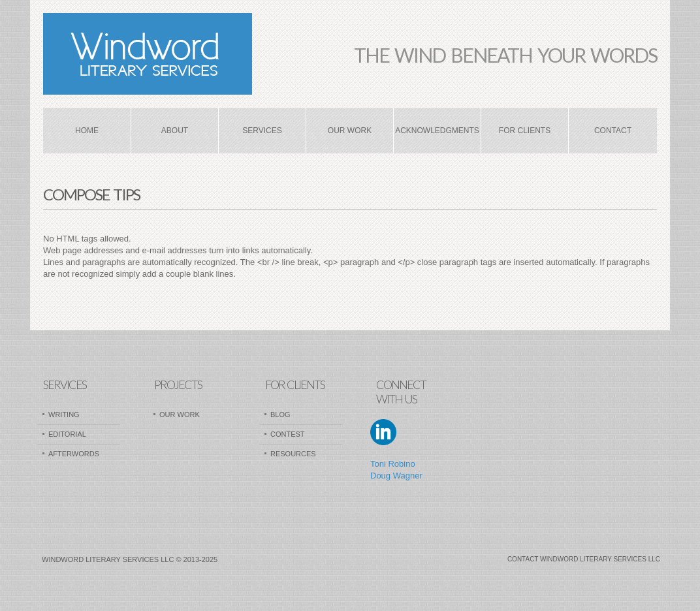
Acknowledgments (437, 131)
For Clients (525, 131)
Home (87, 131)
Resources (293, 454)
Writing (64, 415)
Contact (613, 131)
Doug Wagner (396, 476)
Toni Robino (393, 464)
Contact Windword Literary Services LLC (584, 559)
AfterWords (74, 454)
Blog (280, 415)
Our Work (350, 131)
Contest (288, 434)
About (175, 131)
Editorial (67, 434)
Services (262, 131)
